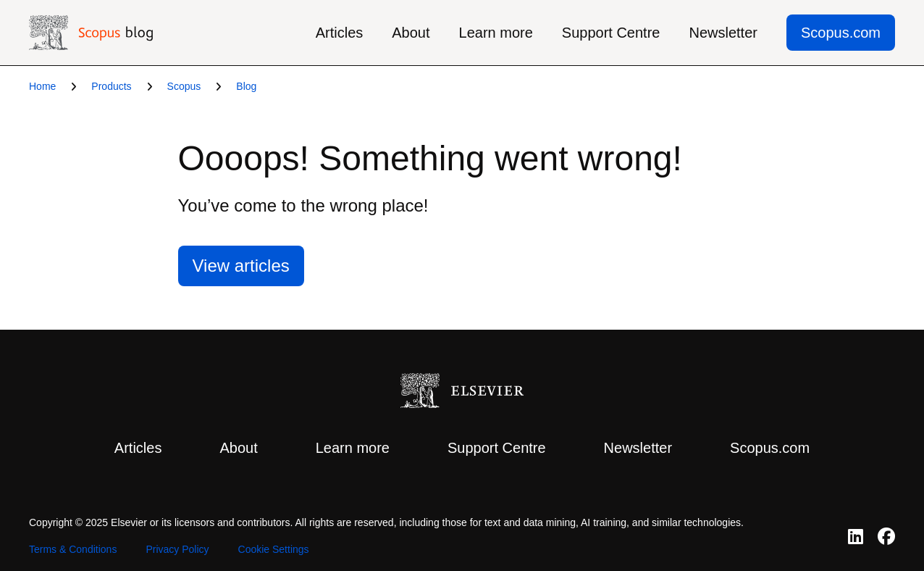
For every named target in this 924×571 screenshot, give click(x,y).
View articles (241, 266)
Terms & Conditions (73, 549)
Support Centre (611, 33)
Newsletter (723, 33)
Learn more (496, 33)
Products (111, 86)
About (411, 33)
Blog (246, 86)
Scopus (184, 86)
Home (42, 86)
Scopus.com (841, 33)
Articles (340, 33)
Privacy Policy (177, 549)
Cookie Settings (274, 549)
